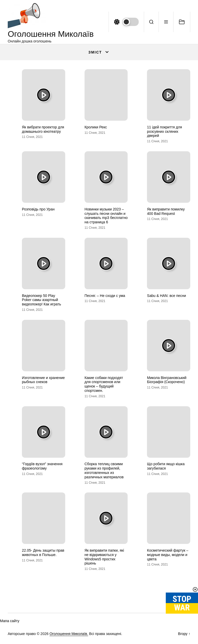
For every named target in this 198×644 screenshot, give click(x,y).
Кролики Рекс (96, 127)
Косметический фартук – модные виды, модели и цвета (168, 555)
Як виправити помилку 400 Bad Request (166, 211)
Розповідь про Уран (38, 209)
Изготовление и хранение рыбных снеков (43, 380)
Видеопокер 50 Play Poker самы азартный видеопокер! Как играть (42, 300)
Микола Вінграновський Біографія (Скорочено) (167, 380)
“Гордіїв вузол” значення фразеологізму (42, 466)
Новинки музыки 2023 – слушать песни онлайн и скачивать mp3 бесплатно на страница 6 (106, 216)
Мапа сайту (10, 621)
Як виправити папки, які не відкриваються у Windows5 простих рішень (104, 557)
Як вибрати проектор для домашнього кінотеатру (43, 129)
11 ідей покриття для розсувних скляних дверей (164, 131)
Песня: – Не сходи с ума (105, 296)
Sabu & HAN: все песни (166, 296)
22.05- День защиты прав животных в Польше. (43, 553)
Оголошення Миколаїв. (69, 634)
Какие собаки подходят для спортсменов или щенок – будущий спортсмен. (104, 384)
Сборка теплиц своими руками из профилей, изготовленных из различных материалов (104, 470)
